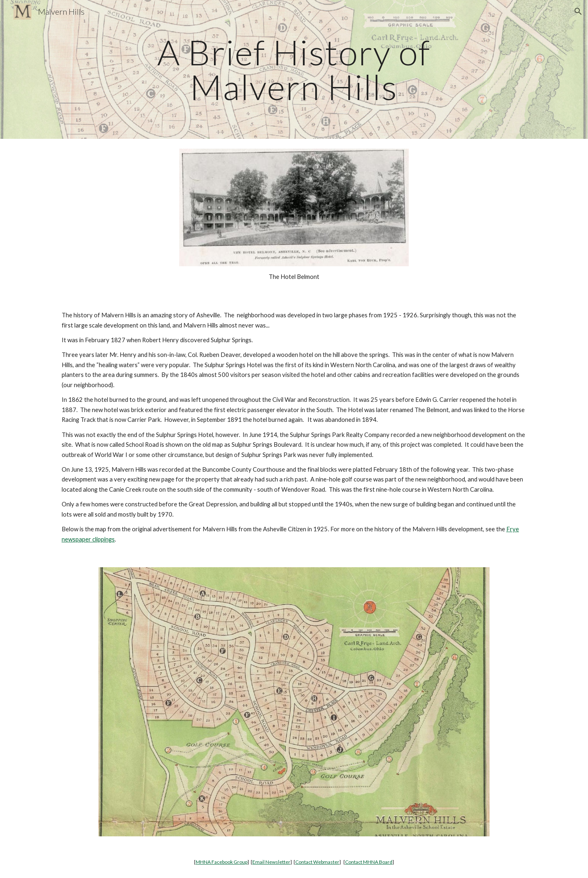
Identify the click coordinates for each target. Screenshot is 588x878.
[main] (294, 70)
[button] (578, 11)
